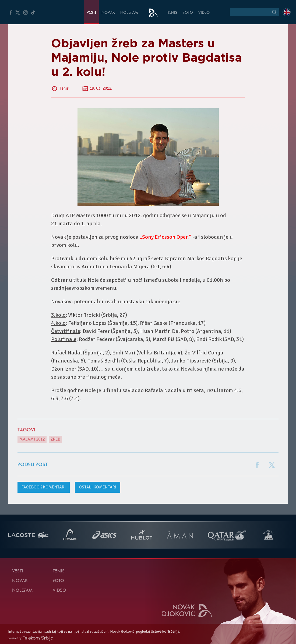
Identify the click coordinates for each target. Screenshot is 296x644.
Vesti (91, 13)
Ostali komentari (98, 487)
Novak (108, 13)
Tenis (172, 13)
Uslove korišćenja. (165, 631)
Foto (188, 13)
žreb (55, 439)
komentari (44, 487)
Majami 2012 (32, 439)
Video (204, 13)
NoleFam (129, 13)
